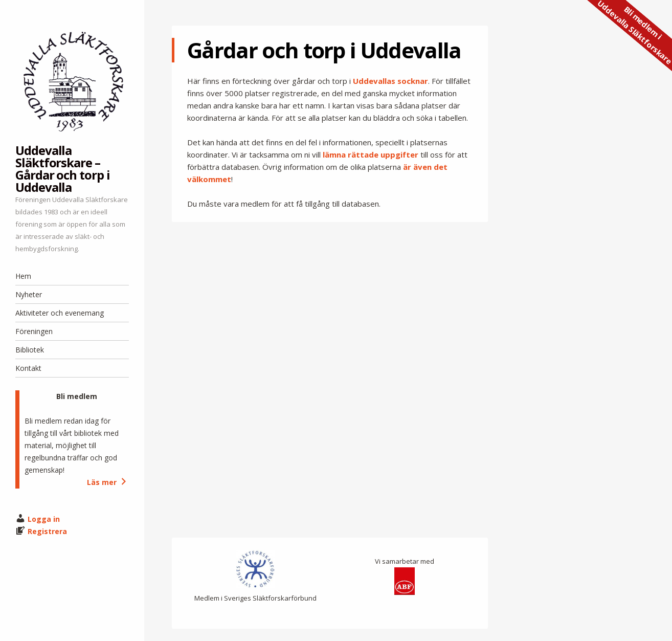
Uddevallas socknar (390, 81)
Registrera (47, 531)
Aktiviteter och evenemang (60, 313)
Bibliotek (30, 350)
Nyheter (29, 294)
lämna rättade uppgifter (371, 154)
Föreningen (34, 331)
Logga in (44, 519)
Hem (23, 276)
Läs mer (108, 482)
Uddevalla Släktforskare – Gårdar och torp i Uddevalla (63, 169)
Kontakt (28, 368)
